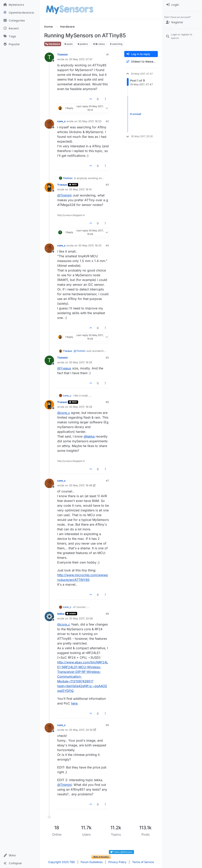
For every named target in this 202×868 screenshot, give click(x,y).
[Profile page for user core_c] (49, 124)
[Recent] (20, 28)
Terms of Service (143, 862)
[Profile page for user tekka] (49, 616)
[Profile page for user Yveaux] (49, 187)
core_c (61, 121)
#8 (107, 614)
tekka (61, 614)
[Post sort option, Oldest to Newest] (141, 62)
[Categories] (20, 21)
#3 (107, 185)
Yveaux (62, 185)
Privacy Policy (117, 862)
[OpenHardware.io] (20, 13)
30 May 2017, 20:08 (81, 618)
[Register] (182, 22)
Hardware (53, 44)
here (74, 703)
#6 (107, 402)
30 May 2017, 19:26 (81, 362)
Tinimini (62, 54)
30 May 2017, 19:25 (90, 245)
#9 (107, 725)
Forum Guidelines (92, 862)
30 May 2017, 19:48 (81, 485)
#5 (107, 358)
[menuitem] (182, 5)
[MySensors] (20, 5)
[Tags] (20, 36)
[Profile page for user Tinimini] (49, 57)
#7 (107, 481)
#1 (108, 54)
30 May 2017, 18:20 (90, 121)
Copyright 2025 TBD (62, 862)
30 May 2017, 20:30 (81, 730)
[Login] (182, 5)
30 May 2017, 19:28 (81, 407)
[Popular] (20, 44)
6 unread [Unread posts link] (136, 114)
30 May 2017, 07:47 (81, 59)
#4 (107, 245)
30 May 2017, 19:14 (80, 189)
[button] (20, 855)
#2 (107, 121)
